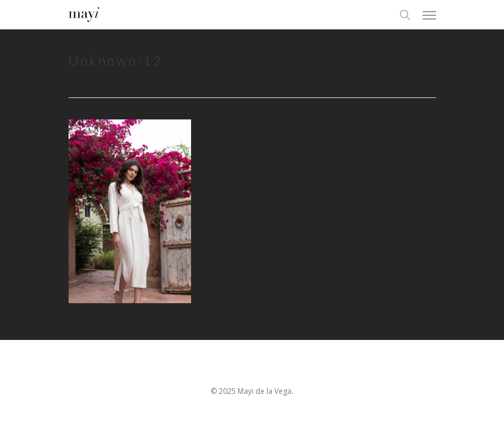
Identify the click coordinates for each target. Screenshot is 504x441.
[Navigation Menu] (429, 15)
